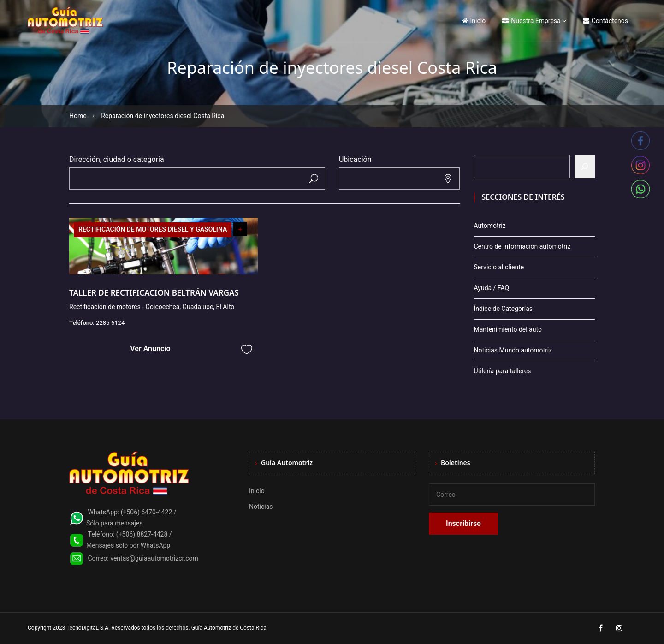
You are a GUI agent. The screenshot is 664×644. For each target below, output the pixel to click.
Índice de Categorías (503, 309)
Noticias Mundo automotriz (513, 350)
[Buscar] (585, 167)
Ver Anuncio (150, 349)
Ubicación (355, 159)
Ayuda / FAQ (492, 288)
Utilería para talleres (503, 371)
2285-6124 (110, 323)
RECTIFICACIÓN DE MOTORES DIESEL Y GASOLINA (153, 229)
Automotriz (490, 226)
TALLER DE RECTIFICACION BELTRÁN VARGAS (154, 293)
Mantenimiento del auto (508, 329)
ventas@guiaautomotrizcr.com (154, 558)
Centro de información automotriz (522, 246)
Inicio (474, 21)
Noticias (261, 507)
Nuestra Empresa (531, 21)
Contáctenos (605, 21)
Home (78, 116)
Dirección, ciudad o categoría (117, 159)
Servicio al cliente (499, 267)
